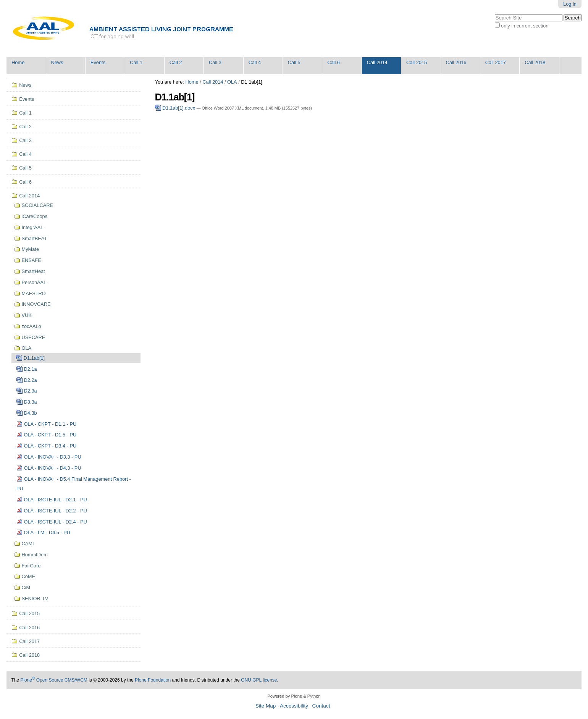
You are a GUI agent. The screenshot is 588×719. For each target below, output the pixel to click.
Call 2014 (377, 62)
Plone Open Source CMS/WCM (54, 680)
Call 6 (334, 62)
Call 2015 (417, 62)
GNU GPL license (259, 680)
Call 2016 (456, 62)
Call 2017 (496, 62)
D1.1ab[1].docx (176, 108)
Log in (570, 4)
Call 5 (294, 62)
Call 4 (254, 62)
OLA (232, 82)
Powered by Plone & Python (294, 696)
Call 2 (176, 62)
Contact (321, 706)
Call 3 (215, 62)
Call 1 (136, 62)
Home (18, 62)
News (57, 62)
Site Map (266, 706)
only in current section (525, 26)
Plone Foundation (153, 680)
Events (98, 62)
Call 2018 (535, 62)
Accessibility (294, 706)
